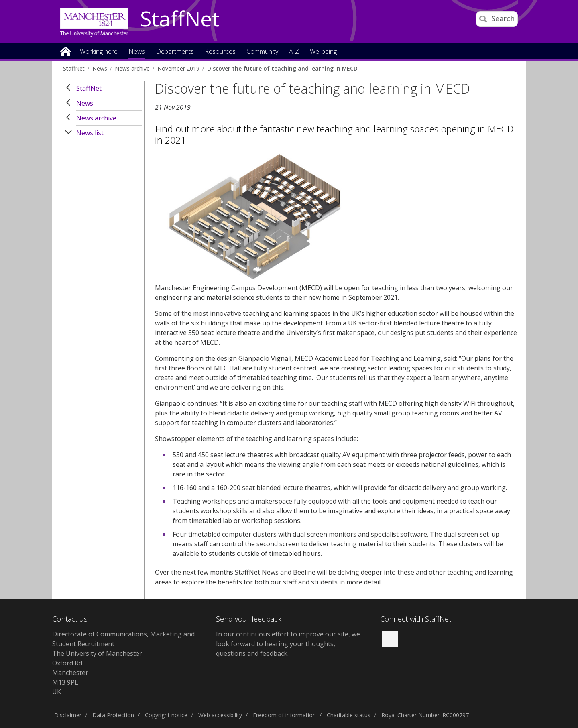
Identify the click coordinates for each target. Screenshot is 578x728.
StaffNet (180, 19)
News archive (132, 68)
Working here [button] (99, 52)
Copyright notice (166, 715)
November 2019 (178, 68)
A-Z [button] (294, 52)
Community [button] (262, 52)
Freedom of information (284, 715)
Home (66, 51)
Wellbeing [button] (323, 52)
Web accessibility (220, 715)
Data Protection (113, 715)
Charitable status (349, 715)
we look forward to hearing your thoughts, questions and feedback (288, 644)
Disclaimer (68, 715)
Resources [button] (220, 52)
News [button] (137, 52)
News (100, 68)
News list (90, 133)
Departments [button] (175, 52)
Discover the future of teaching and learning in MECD (282, 68)
